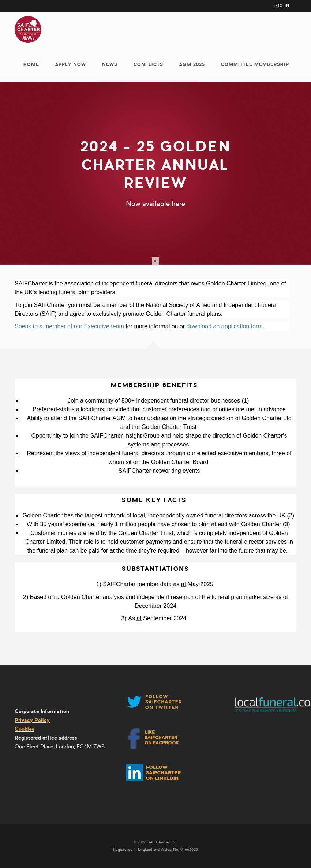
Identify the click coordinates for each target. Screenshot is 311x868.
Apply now (71, 64)
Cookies (25, 729)
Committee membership (255, 64)
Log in (282, 6)
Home (31, 64)
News (110, 64)
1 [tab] (155, 261)
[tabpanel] (155, 173)
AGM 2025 (192, 64)
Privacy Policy (32, 720)
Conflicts (148, 64)
